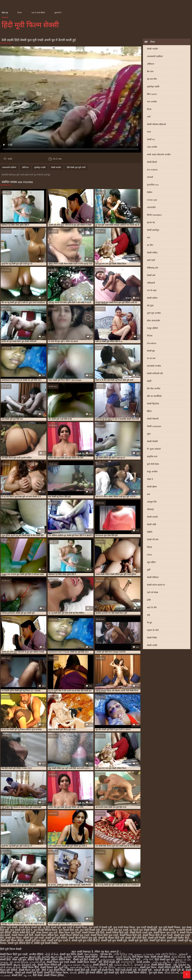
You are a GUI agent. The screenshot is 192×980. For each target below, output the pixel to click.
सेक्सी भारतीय (152, 49)
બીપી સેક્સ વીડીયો (10, 967)
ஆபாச (27, 975)
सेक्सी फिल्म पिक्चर (87, 962)
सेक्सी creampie (154, 426)
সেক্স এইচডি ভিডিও (166, 954)
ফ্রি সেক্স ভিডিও (107, 967)
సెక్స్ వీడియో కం (182, 965)
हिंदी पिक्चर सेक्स (141, 957)
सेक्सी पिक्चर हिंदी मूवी (117, 933)
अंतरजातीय (151, 207)
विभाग (20, 13)
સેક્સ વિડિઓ (171, 973)
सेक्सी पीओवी (152, 441)
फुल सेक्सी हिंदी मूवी (69, 930)
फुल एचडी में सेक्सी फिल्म (75, 927)
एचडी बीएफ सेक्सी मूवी (30, 927)
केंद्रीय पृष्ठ (5, 13)
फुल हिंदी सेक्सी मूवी (90, 930)
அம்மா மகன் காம (128, 967)
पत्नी (149, 117)
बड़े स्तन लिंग (152, 79)
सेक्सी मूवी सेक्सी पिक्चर (46, 943)
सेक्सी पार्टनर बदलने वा (156, 585)
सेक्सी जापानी (152, 517)
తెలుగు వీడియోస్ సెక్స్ (25, 965)
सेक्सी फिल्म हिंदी (30, 967)
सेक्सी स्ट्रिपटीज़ (153, 404)
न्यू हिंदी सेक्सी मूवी (52, 927)
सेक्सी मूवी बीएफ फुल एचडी (163, 941)
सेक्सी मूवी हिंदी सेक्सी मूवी (86, 960)
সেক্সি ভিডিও (90, 967)
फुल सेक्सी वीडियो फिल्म (46, 930)
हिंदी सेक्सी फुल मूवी (165, 960)
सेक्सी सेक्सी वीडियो (160, 957)
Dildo (149, 555)
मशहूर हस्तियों (152, 328)
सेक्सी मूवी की (177, 970)
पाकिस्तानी (151, 283)
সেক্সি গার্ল (148, 960)
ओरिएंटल (151, 64)
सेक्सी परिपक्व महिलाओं (156, 124)
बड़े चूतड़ (150, 306)
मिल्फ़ (149, 109)
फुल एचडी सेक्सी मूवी (147, 927)
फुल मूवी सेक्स (156, 973)
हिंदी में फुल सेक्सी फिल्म (54, 970)
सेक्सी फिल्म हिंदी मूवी (130, 935)
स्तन (149, 238)
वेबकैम (150, 192)
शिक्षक (150, 547)
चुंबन (149, 434)
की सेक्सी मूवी (145, 970)
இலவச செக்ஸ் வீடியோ (78, 965)
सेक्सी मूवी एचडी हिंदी (136, 938)
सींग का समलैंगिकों (154, 396)
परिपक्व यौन (106, 954)
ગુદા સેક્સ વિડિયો (19, 962)
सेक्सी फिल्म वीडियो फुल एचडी (75, 935)
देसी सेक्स (38, 975)
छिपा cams (152, 94)
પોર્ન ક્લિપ (180, 962)
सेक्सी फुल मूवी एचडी (34, 938)
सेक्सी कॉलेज (152, 298)
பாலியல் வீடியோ (162, 962)
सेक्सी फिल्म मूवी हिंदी (22, 935)
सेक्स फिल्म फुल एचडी (70, 933)
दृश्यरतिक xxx (153, 185)
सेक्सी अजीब (152, 645)
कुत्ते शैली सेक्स (153, 464)
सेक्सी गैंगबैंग (152, 638)
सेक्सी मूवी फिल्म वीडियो (12, 941)
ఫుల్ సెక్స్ (64, 967)
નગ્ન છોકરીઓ (37, 962)
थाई (148, 615)
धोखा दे (150, 479)
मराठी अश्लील (143, 962)
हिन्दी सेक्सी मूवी (111, 962)
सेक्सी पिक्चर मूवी (49, 967)
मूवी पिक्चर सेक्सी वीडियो (86, 957)
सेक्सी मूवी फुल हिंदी (138, 941)
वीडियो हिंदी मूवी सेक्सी (39, 960)
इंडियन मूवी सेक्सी (9, 927)
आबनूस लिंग (152, 502)
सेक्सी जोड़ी (151, 524)
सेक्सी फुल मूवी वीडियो (56, 938)
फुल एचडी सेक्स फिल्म (124, 927)
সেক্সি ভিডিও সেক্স (123, 954)
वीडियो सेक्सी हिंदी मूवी (23, 933)
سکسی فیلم (20, 957)
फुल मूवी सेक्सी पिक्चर (169, 927)
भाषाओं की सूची (161, 970)
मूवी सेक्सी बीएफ (166, 930)
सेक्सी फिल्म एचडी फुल (141, 933)
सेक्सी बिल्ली (152, 162)
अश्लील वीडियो (36, 954)
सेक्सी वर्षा (151, 275)
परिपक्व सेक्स (107, 957)
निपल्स (150, 336)
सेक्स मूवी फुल (19, 960)
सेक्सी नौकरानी (153, 419)
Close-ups (152, 200)
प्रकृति (149, 381)
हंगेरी (149, 600)
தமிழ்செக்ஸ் (108, 960)
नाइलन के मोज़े (153, 630)
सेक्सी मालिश (152, 253)
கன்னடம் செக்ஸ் (144, 954)
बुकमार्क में (58, 13)
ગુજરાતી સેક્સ (142, 965)
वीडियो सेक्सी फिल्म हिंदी (129, 960)
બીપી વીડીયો (51, 954)
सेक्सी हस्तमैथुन (153, 230)
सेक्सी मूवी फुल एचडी (35, 941)
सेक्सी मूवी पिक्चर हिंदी (178, 938)
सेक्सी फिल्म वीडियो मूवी (50, 965)
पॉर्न (100, 962)
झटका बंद (151, 222)
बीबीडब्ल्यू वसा (153, 268)
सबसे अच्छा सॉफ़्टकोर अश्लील (159, 155)
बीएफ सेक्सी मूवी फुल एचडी (115, 930)
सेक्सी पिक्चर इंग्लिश (54, 975)
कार (148, 494)
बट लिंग (150, 245)
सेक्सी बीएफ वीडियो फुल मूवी (83, 938)
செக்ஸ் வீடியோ (123, 965)
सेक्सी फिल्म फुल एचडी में (166, 933)
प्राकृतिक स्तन (152, 457)
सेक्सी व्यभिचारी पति (155, 373)
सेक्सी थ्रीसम (152, 487)
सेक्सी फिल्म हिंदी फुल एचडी (104, 935)
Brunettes (152, 343)
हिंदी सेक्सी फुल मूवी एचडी (76, 167)
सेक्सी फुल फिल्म (14, 938)
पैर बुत (149, 623)
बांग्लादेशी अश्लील (154, 366)
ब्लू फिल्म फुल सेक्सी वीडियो (143, 930)
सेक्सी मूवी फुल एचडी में (59, 941)
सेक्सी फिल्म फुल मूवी (30, 970)
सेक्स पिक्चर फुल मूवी (47, 933)
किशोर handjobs (154, 215)
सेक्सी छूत (151, 351)
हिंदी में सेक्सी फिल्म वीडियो (134, 973)
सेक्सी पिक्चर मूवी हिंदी (93, 933)
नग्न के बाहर (152, 290)
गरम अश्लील (152, 102)
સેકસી (73, 973)
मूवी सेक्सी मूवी (111, 973)
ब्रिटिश (149, 411)
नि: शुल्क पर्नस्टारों (154, 449)
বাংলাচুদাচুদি (128, 962)
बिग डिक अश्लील (154, 389)
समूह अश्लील (152, 472)
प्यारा (149, 132)
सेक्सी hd (151, 139)
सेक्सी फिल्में (6, 965)
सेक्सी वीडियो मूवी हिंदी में (171, 967)
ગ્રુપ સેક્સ (76, 967)
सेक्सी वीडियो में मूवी (103, 965)
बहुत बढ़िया (151, 562)
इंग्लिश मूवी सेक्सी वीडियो (90, 973)
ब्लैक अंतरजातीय (154, 321)
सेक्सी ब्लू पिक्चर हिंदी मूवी (111, 938)
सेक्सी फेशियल (153, 577)
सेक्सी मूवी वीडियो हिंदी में (20, 943)
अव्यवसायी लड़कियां (155, 56)
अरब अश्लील (152, 147)
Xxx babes (152, 170)
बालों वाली (151, 260)
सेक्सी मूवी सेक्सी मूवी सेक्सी (29, 973)
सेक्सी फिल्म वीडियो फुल (46, 935)
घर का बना (151, 358)
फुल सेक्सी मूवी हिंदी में (21, 930)
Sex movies (91, 954)
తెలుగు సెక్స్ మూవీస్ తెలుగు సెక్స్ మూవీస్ (50, 957)
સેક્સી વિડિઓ (123, 957)
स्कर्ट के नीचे (152, 608)
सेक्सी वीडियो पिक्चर (162, 965)
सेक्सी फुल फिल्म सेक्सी (71, 954)
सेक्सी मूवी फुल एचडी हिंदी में (86, 941)
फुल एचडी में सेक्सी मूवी (100, 927)
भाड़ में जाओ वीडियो (38, 13)
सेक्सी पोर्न (17, 975)
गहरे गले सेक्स (153, 592)
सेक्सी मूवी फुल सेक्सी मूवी (114, 941)
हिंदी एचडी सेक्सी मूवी (126, 970)
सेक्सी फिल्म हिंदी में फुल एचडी (157, 935)
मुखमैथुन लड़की (153, 87)
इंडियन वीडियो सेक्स (61, 960)
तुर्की (149, 570)
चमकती (150, 177)
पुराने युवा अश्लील (154, 313)
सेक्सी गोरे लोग (153, 540)
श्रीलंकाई (150, 509)
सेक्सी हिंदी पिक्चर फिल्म (56, 973)
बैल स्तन (150, 71)
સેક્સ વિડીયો (178, 957)
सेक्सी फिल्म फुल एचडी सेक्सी (61, 962)
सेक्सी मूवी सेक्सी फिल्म (102, 970)
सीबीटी (150, 532)
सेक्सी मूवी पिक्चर (157, 938)
